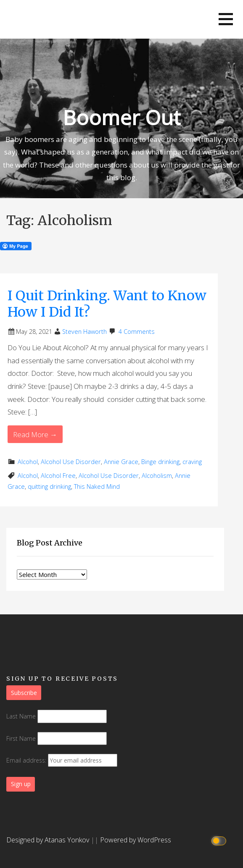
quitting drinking (49, 486)
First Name (21, 738)
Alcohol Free (58, 476)
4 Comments (137, 332)
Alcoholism (157, 476)
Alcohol (28, 462)
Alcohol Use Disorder (71, 462)
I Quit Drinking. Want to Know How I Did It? (107, 304)
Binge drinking (160, 462)
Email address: (62, 760)
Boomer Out (121, 117)
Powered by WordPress (136, 840)
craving (192, 462)
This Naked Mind (97, 486)
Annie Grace (121, 462)
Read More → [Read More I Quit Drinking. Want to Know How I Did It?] (35, 434)
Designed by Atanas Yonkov (49, 840)
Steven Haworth (85, 332)
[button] (226, 19)
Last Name (21, 716)
